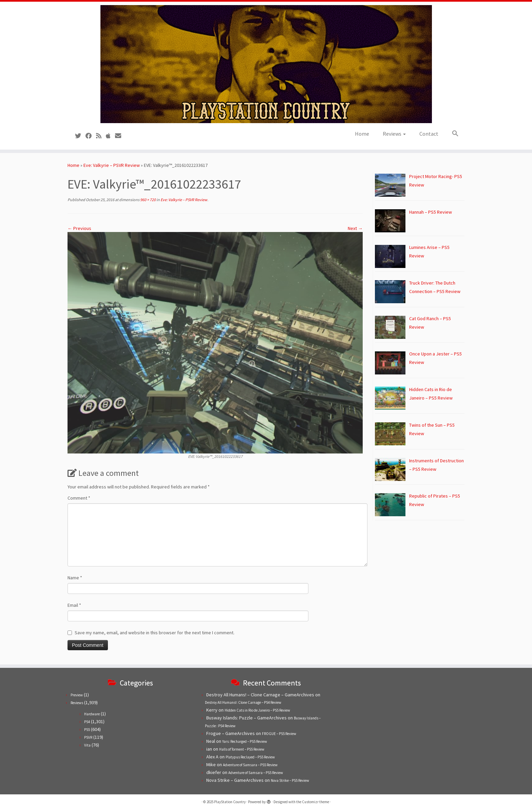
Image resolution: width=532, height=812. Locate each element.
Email (74, 605)
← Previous (79, 228)
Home (362, 134)
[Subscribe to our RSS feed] (101, 136)
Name (75, 578)
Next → (355, 228)
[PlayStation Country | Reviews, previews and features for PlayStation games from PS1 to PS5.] (266, 64)
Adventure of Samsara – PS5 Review (250, 765)
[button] (452, 134)
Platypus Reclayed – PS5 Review (250, 757)
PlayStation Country (230, 802)
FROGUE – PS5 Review (279, 734)
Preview (77, 695)
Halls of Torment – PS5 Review (242, 749)
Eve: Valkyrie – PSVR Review (112, 165)
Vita (87, 745)
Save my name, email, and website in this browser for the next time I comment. (155, 633)
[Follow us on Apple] (110, 136)
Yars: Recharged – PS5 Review (245, 741)
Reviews (394, 134)
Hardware (92, 714)
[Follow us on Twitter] (80, 136)
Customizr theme (316, 802)
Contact (429, 134)
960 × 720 (148, 200)
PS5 (87, 730)
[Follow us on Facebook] (91, 136)
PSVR (88, 737)
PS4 (87, 722)
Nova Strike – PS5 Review (290, 780)
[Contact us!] (120, 136)
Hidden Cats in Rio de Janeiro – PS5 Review (257, 710)
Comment (79, 498)
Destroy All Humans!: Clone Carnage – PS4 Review (243, 702)
